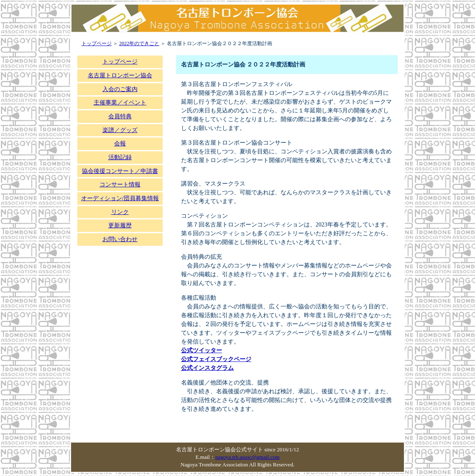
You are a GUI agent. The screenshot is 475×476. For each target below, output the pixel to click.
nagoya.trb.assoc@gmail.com (248, 457)
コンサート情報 (120, 185)
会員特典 (120, 116)
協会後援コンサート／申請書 (120, 171)
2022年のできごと (139, 43)
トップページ (97, 43)
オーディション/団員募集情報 (120, 198)
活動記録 (120, 157)
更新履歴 (120, 225)
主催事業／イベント (120, 103)
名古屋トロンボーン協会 (120, 75)
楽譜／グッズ (120, 130)
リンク (120, 212)
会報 (120, 144)
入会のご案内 (120, 89)
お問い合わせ (120, 239)
